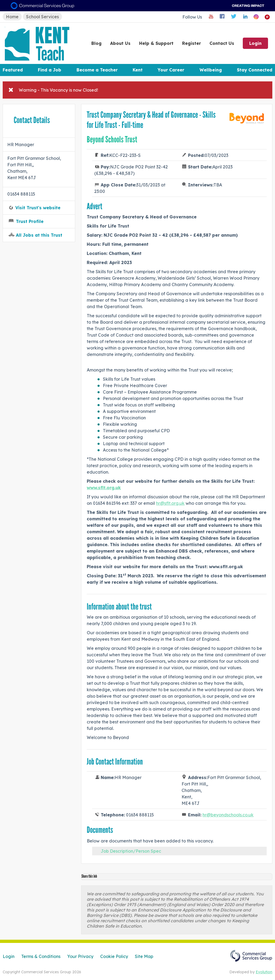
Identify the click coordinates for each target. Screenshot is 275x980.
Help (156, 43)
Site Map (144, 956)
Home (12, 17)
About (120, 43)
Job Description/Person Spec (131, 851)
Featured (13, 70)
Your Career (171, 70)
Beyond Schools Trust (112, 139)
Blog (96, 43)
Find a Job (50, 70)
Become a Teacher (97, 70)
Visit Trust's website (38, 208)
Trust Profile (30, 221)
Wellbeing (211, 70)
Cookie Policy (114, 956)
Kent (138, 70)
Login (255, 43)
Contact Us (222, 43)
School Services (42, 17)
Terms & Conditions (41, 956)
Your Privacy (80, 956)
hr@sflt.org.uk (170, 503)
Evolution (264, 972)
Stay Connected (255, 70)
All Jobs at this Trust (39, 235)
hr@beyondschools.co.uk (228, 815)
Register (191, 43)
